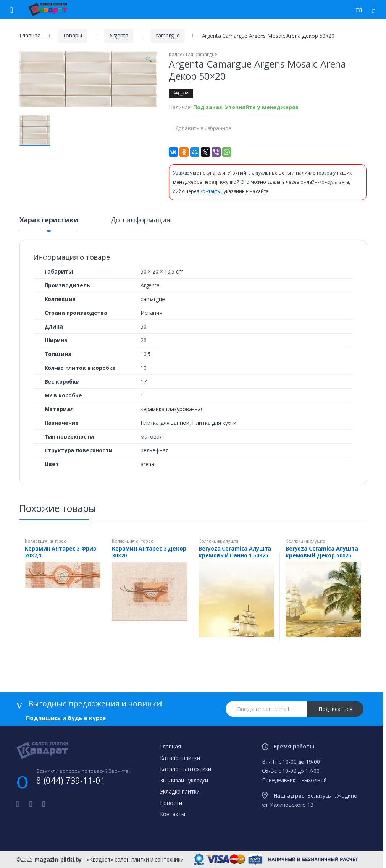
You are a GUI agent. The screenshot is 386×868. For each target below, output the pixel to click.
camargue (168, 35)
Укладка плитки (180, 791)
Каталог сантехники (186, 769)
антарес (58, 541)
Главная (30, 35)
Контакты (173, 814)
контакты (211, 191)
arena (147, 464)
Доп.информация (141, 220)
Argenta (119, 35)
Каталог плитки (180, 758)
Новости (171, 803)
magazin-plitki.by (58, 859)
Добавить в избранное (203, 128)
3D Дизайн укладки (184, 780)
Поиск (360, 10)
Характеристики (49, 220)
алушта (231, 541)
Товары (72, 35)
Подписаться (335, 709)
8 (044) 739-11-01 (71, 780)
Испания (151, 313)
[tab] (49, 223)
